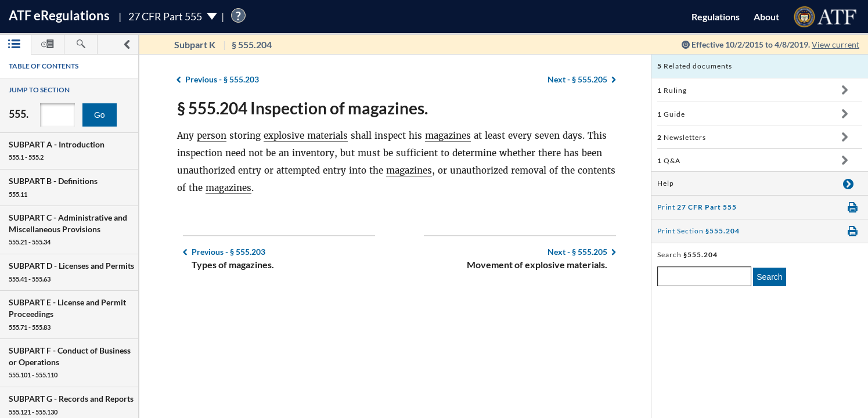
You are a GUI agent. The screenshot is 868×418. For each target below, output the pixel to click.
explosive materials (306, 136)
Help (666, 183)
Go (100, 115)
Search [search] (769, 277)
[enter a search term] (704, 276)
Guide (671, 114)
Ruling (672, 90)
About (766, 17)
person (212, 136)
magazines (448, 136)
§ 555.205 (577, 79)
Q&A (669, 161)
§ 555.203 (222, 79)
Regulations (716, 17)
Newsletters (682, 137)
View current (835, 44)
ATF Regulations (59, 15)
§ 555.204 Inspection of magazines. (302, 108)
